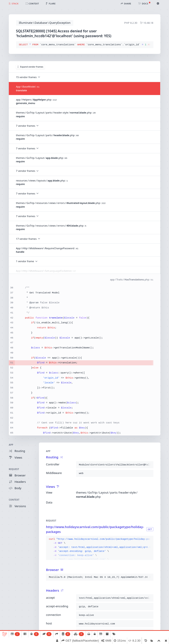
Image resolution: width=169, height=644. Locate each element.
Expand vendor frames (30, 67)
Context (14, 500)
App (11, 445)
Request (14, 469)
